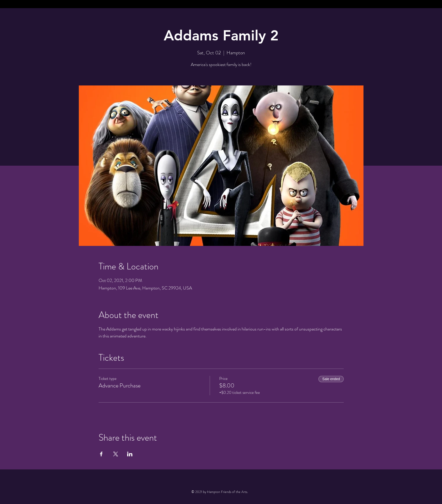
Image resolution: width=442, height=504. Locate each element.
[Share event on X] (116, 454)
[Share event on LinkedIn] (130, 454)
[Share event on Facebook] (101, 454)
